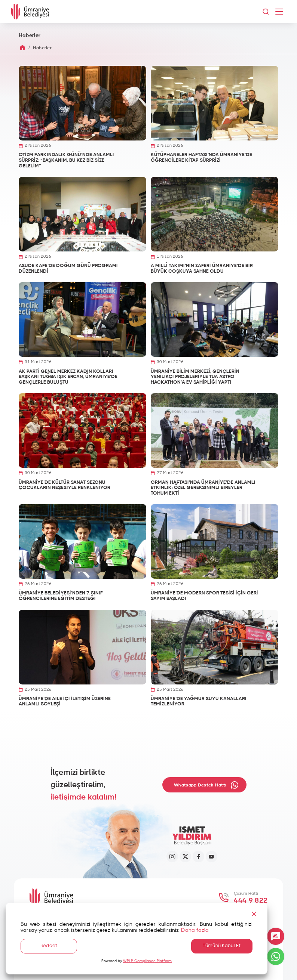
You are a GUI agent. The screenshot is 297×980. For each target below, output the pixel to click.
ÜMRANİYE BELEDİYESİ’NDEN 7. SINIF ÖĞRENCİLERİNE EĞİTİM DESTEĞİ (61, 596)
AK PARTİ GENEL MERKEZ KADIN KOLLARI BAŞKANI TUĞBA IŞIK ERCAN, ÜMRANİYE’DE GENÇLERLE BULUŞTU (68, 377)
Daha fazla (195, 930)
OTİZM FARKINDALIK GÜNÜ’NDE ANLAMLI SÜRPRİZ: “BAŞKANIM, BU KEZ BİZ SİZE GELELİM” (66, 160)
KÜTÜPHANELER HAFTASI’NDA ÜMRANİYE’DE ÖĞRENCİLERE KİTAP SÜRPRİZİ (201, 158)
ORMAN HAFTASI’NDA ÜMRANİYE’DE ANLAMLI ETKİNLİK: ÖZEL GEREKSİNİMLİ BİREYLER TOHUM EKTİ (203, 488)
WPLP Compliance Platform (147, 961)
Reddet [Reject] (49, 946)
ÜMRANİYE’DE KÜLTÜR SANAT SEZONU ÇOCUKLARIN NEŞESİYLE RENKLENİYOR (65, 485)
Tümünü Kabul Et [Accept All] (219, 946)
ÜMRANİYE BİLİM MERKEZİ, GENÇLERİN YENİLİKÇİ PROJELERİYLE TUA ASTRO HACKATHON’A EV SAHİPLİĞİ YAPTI (195, 377)
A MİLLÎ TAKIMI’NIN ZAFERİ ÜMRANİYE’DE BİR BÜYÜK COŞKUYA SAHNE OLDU (202, 269)
